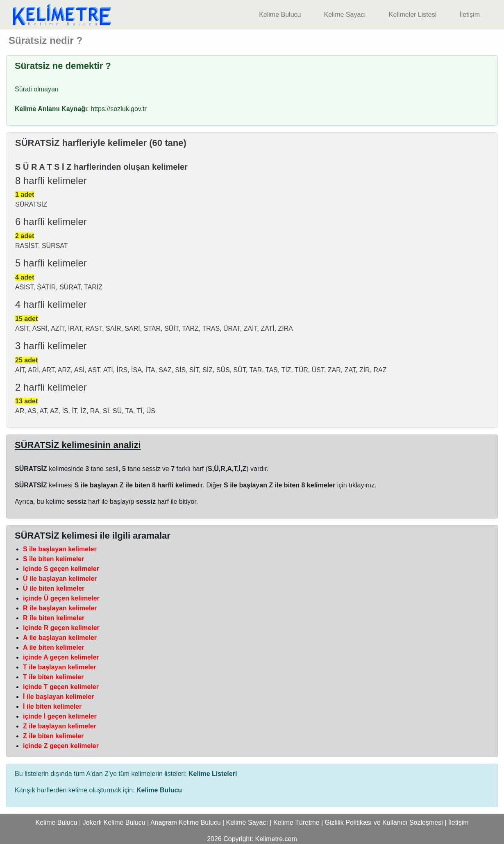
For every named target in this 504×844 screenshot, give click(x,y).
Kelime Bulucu (280, 15)
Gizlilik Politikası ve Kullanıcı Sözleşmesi (384, 822)
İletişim (470, 15)
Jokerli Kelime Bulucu (114, 822)
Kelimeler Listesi (413, 15)
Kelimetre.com (276, 839)
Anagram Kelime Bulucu (186, 822)
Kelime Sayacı (345, 15)
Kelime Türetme (296, 822)
